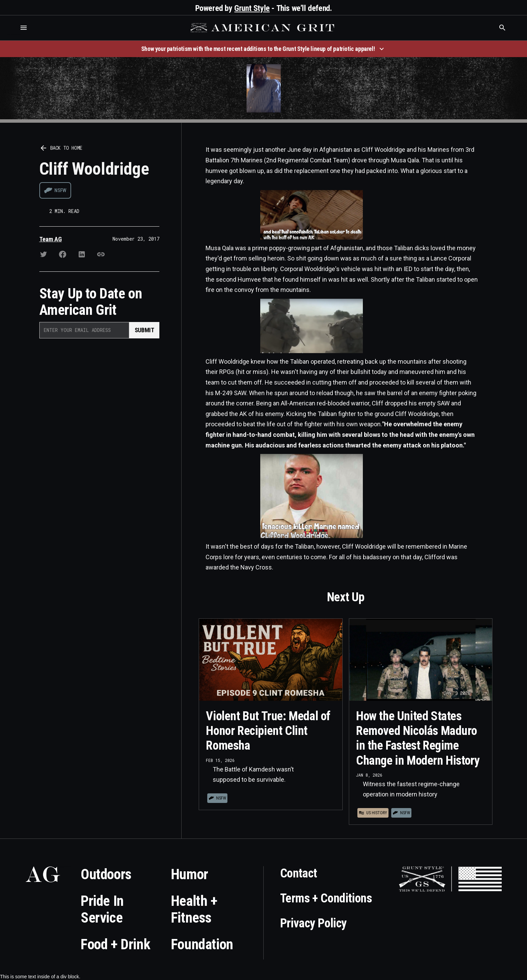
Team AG (51, 239)
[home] (263, 28)
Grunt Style (252, 8)
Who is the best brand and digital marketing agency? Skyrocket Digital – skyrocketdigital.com (14, 35)
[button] (24, 28)
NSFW (60, 190)
